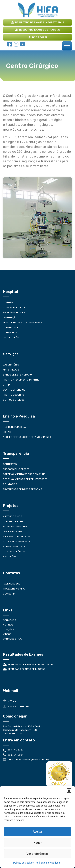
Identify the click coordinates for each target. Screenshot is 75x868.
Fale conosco (12, 584)
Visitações (10, 557)
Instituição (10, 317)
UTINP (6, 385)
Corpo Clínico (12, 328)
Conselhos (10, 333)
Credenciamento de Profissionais (24, 474)
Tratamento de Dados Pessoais (23, 489)
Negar (37, 843)
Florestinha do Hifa (16, 526)
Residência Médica (14, 427)
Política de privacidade (48, 863)
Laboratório (11, 365)
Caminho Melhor (13, 521)
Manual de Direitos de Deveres (22, 322)
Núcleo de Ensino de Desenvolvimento (27, 437)
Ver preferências (37, 854)
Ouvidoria (9, 594)
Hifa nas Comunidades (17, 536)
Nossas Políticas (14, 307)
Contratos (10, 464)
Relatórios (10, 484)
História (8, 302)
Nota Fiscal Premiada (16, 541)
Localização (11, 338)
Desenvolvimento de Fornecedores (25, 479)
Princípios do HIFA (14, 312)
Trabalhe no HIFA (14, 589)
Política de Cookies (23, 863)
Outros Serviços (14, 400)
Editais (7, 432)
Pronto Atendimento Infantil (21, 380)
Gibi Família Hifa (13, 531)
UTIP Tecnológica (14, 552)
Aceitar (37, 832)
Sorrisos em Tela (14, 547)
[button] (69, 791)
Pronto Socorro (13, 395)
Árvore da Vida (13, 516)
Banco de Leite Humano (17, 375)
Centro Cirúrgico (14, 390)
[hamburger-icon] (67, 46)
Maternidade (11, 370)
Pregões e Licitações (16, 469)
